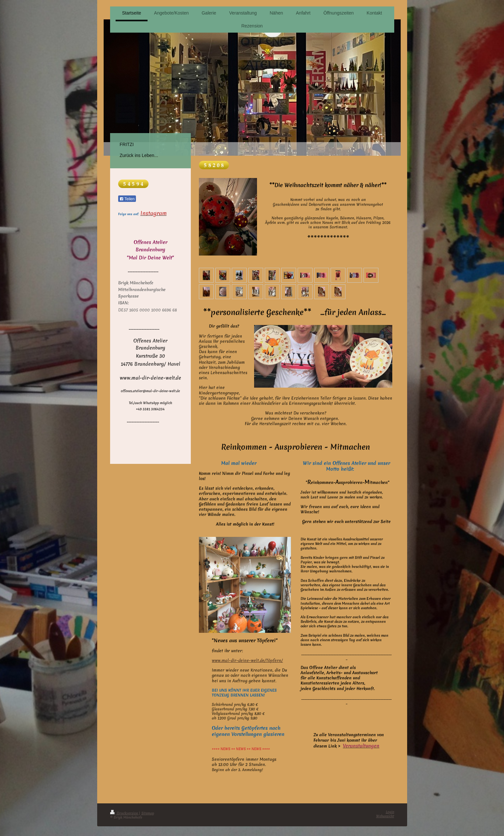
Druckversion (124, 813)
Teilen (127, 199)
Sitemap (148, 813)
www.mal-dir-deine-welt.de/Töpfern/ (247, 660)
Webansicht (385, 816)
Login (390, 812)
